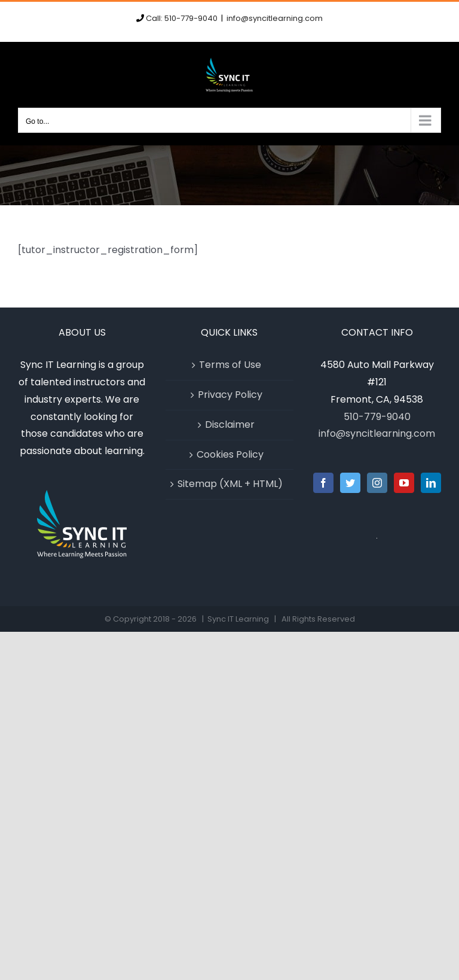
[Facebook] (323, 483)
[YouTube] (404, 483)
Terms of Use (230, 365)
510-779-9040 (377, 417)
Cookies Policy (230, 454)
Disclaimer (230, 424)
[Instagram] (377, 483)
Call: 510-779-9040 (182, 18)
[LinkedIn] (431, 483)
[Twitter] (350, 483)
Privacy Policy (230, 395)
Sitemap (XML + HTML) (230, 484)
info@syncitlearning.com (275, 18)
